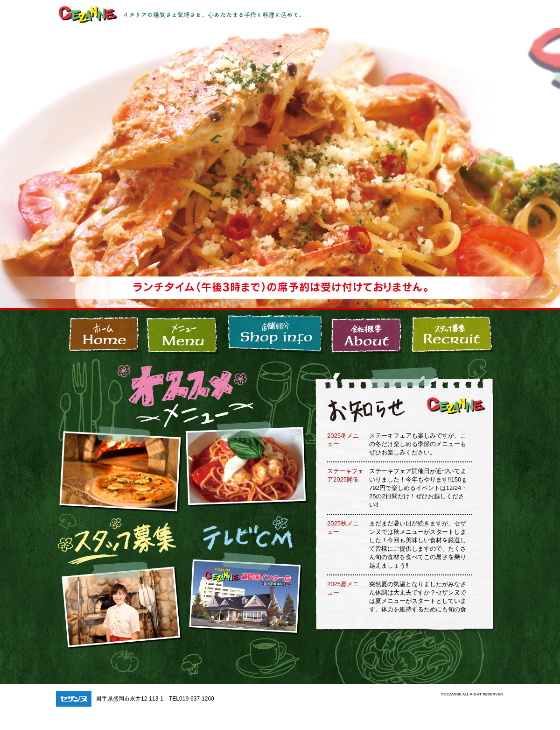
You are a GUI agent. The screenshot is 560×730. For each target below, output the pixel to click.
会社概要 (367, 333)
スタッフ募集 (455, 333)
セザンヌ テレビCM (247, 601)
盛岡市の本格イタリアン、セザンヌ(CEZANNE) (99, 333)
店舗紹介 (275, 333)
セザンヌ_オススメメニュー (120, 465)
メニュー (183, 333)
